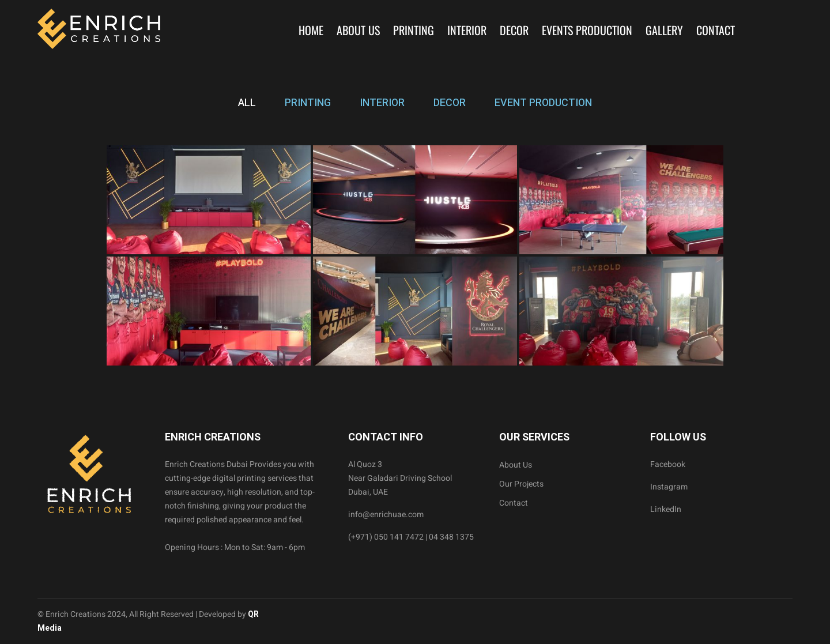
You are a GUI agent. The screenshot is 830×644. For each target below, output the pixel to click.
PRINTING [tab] (308, 103)
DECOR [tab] (450, 103)
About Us (358, 30)
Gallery (664, 30)
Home (311, 30)
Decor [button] (514, 30)
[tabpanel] (415, 255)
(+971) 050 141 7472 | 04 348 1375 (411, 537)
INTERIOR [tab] (382, 103)
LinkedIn (666, 509)
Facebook (668, 464)
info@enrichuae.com (386, 515)
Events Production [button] (587, 30)
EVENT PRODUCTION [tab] (543, 103)
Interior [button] (467, 30)
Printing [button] (414, 30)
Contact (716, 30)
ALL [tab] (247, 103)
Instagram (669, 487)
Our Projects (521, 484)
